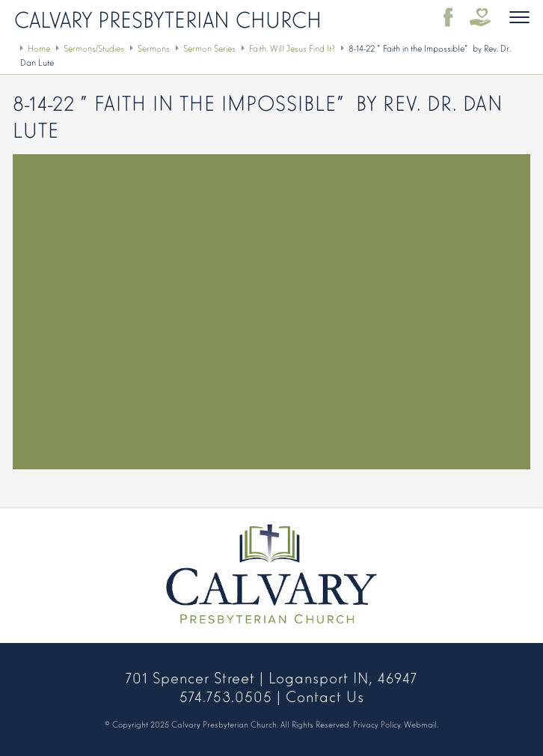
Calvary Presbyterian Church (168, 18)
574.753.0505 (226, 695)
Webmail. (421, 724)
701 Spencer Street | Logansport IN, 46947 (271, 677)
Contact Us (325, 695)
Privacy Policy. (377, 724)
